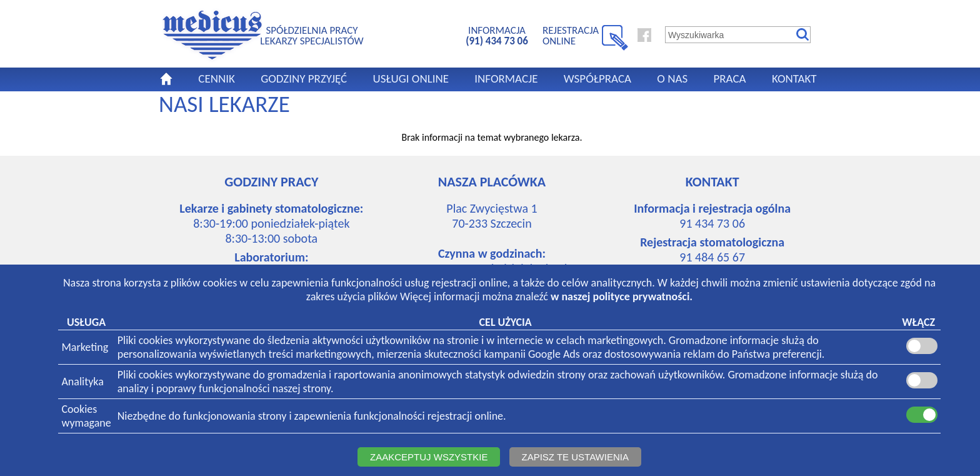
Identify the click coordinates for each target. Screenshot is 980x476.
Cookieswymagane (86, 416)
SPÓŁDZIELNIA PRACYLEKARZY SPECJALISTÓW (312, 35)
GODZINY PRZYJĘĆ (304, 78)
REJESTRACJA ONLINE (571, 35)
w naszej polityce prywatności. (622, 296)
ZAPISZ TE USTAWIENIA (575, 457)
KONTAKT (794, 78)
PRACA (729, 78)
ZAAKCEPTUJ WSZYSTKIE (429, 457)
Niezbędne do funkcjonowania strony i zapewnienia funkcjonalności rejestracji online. (312, 416)
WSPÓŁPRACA (597, 78)
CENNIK (217, 78)
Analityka (82, 382)
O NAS (672, 78)
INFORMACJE (506, 78)
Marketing (85, 347)
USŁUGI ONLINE (411, 78)
